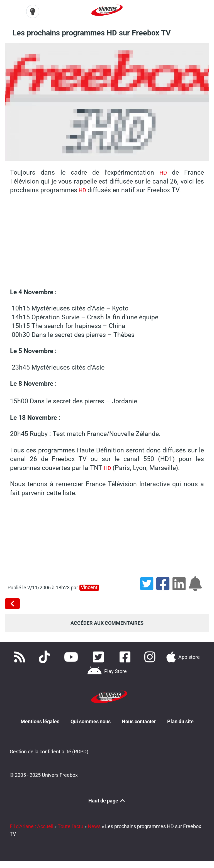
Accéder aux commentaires (107, 622)
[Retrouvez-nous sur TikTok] (45, 656)
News (94, 825)
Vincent (89, 587)
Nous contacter (139, 720)
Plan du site (180, 720)
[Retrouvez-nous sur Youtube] (72, 656)
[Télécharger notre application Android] (107, 671)
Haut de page (107, 800)
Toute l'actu (70, 825)
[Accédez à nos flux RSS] (21, 656)
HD (163, 172)
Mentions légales (40, 720)
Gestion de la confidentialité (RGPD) (49, 751)
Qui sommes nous (91, 720)
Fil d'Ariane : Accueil (31, 825)
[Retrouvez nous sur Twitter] (99, 656)
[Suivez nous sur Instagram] (151, 656)
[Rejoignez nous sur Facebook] (127, 656)
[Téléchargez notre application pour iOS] (183, 656)
